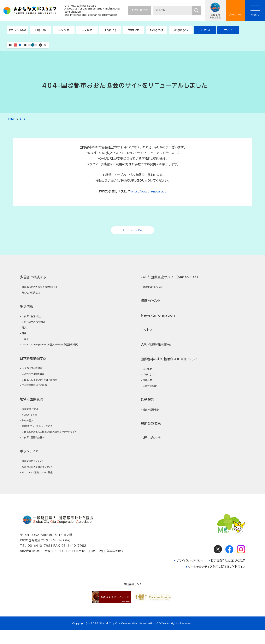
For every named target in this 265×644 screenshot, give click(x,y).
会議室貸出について (156, 329)
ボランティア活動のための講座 (163, 304)
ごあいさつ (151, 418)
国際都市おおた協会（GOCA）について (169, 401)
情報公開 (149, 425)
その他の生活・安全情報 (38, 329)
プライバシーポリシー (190, 575)
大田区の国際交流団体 (37, 460)
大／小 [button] (228, 30)
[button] (41, 30)
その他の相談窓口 (34, 297)
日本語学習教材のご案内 (38, 401)
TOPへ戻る (136, 231)
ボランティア (150, 280)
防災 (25, 335)
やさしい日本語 (32, 432)
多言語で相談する (33, 280)
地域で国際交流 (31, 415)
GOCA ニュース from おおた (42, 446)
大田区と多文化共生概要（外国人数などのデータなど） (57, 453)
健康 (25, 342)
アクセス (147, 372)
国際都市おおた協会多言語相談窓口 (46, 290)
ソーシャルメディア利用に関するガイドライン (217, 581)
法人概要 (149, 412)
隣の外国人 (30, 439)
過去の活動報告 (153, 457)
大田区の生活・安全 (35, 322)
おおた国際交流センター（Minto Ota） (169, 318)
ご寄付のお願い (153, 432)
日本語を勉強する (33, 370)
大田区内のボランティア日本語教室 (45, 394)
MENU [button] (255, 11)
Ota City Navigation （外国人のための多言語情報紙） (59, 356)
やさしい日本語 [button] (17, 30)
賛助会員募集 (151, 471)
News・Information (158, 357)
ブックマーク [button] (235, 10)
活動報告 (147, 446)
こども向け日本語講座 (37, 387)
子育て (27, 349)
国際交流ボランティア (157, 290)
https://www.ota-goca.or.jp (148, 191)
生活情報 (26, 311)
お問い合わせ (140, 10)
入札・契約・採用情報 (156, 387)
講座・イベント (151, 343)
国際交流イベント (33, 426)
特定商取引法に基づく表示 (228, 575)
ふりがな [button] (205, 30)
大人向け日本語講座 (35, 380)
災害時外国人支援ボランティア (163, 297)
